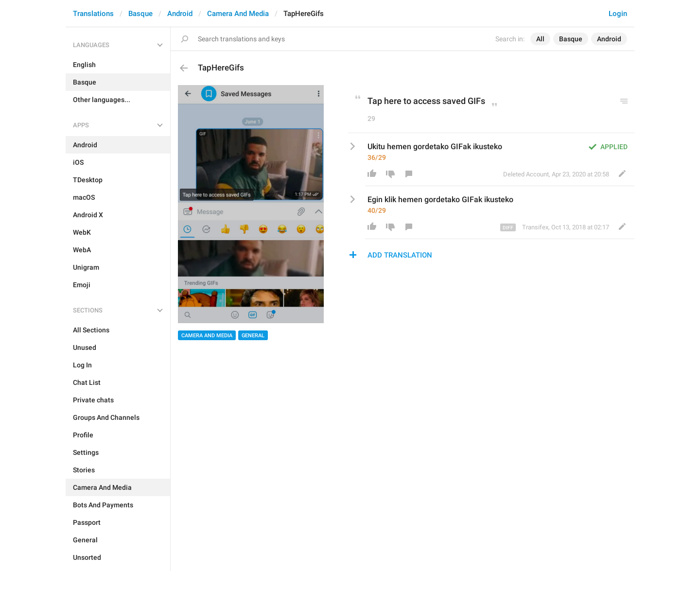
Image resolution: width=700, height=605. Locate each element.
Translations (93, 14)
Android (180, 14)
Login (618, 14)
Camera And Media (238, 14)
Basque (140, 14)
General (253, 336)
